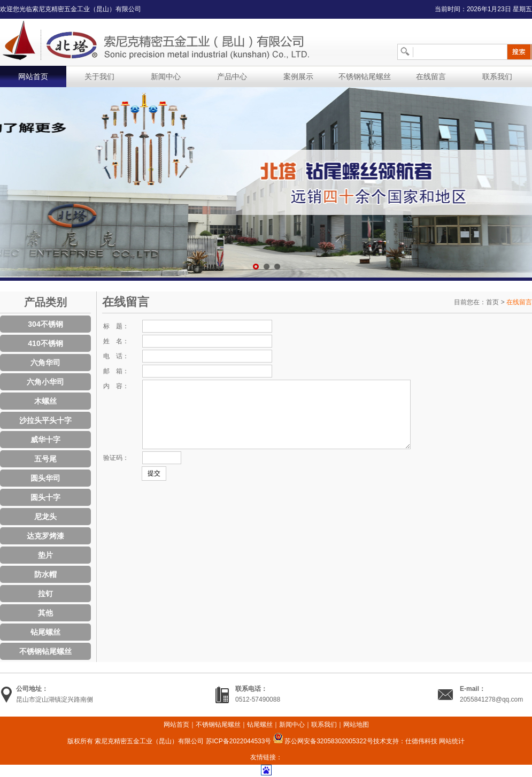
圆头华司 (45, 478)
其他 (45, 613)
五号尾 (45, 459)
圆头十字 (45, 497)
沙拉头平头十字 (45, 420)
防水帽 (45, 574)
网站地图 (356, 725)
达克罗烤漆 (45, 536)
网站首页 (33, 76)
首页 (492, 302)
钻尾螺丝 (45, 632)
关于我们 (99, 76)
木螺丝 (45, 401)
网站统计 (452, 741)
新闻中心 (166, 76)
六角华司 (45, 363)
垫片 (45, 555)
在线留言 (431, 76)
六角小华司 (45, 382)
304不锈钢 (45, 324)
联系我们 (497, 76)
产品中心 (232, 76)
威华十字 (45, 440)
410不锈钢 (45, 343)
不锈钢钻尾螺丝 (365, 76)
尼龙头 (45, 517)
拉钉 (45, 594)
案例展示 (298, 76)
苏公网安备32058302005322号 (323, 741)
